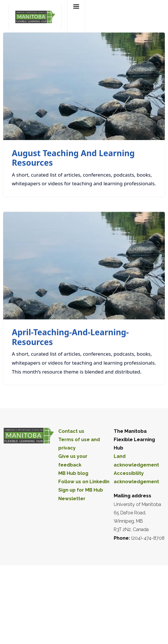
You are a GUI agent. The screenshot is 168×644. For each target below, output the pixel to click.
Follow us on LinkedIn (84, 482)
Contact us (71, 431)
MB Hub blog (73, 473)
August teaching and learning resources (73, 158)
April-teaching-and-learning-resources (70, 337)
